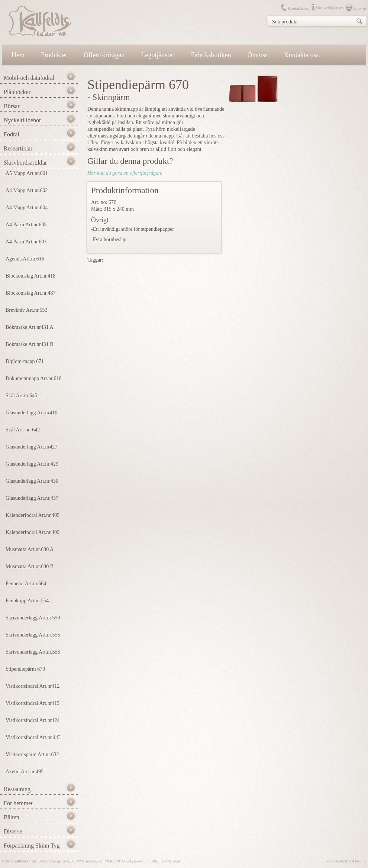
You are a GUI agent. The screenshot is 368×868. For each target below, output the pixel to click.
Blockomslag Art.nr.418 (30, 276)
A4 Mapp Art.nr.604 (27, 208)
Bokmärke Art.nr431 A (30, 327)
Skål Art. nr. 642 (23, 430)
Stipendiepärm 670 (25, 669)
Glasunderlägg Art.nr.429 (32, 464)
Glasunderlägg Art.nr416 (31, 413)
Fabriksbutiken (211, 55)
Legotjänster (158, 55)
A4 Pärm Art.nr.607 (26, 242)
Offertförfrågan (104, 55)
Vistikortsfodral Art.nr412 (33, 686)
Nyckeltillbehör (22, 120)
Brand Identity (356, 861)
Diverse (13, 831)
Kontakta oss (298, 8)
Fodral (12, 134)
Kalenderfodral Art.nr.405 (33, 515)
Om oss (258, 55)
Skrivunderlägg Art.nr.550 (33, 618)
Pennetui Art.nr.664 (26, 584)
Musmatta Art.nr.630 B (30, 566)
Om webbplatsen (330, 7)
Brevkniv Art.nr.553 (26, 310)
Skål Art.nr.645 (21, 396)
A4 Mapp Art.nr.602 (27, 190)
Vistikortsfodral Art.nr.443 (33, 737)
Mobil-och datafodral (29, 78)
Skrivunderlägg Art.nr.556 (33, 652)
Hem (18, 55)
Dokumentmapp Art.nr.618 (34, 378)
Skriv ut (360, 8)
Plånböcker (17, 92)
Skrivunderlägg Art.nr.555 (33, 635)
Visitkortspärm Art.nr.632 (32, 754)
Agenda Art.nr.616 (25, 259)
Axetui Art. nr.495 (25, 772)
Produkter (54, 55)
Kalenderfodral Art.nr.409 (33, 532)
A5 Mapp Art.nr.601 (27, 173)
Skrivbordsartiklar (25, 163)
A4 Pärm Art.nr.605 (26, 225)
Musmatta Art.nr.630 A (30, 549)
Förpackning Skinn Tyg (32, 846)
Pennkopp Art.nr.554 (27, 601)
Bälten (12, 817)
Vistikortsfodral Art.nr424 (33, 720)
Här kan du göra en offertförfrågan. (125, 173)
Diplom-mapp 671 (25, 361)
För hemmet (18, 803)
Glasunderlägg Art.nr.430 (32, 481)
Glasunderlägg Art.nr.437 (32, 498)
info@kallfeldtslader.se (163, 861)
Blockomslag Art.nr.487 (30, 293)
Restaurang (17, 789)
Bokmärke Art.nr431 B (30, 344)
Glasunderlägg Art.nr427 (31, 447)
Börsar (12, 106)
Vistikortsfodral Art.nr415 (33, 703)
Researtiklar (18, 148)
